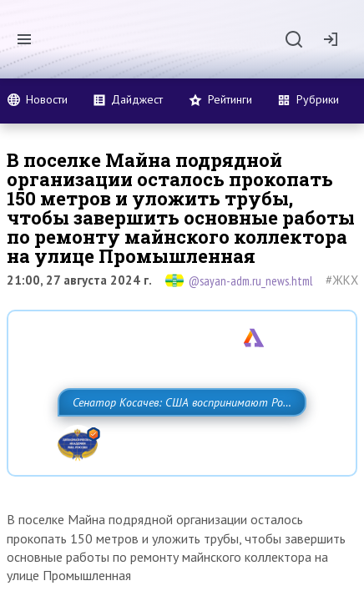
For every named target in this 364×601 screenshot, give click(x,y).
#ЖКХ (342, 280)
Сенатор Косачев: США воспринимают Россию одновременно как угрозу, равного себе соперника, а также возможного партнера (164, 439)
